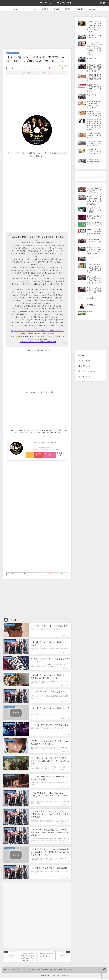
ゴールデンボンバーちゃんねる (54, 3)
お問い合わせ (86, 361)
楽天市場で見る (39, 456)
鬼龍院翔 (45, 9)
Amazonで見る (30, 455)
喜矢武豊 (56, 9)
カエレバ (49, 448)
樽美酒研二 (80, 9)
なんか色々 (93, 9)
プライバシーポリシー (89, 371)
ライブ (25, 9)
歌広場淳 (68, 9)
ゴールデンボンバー (13, 53)
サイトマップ (86, 366)
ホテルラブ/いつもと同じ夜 (45, 442)
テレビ (15, 9)
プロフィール (86, 377)
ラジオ (35, 9)
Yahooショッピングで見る (50, 455)
